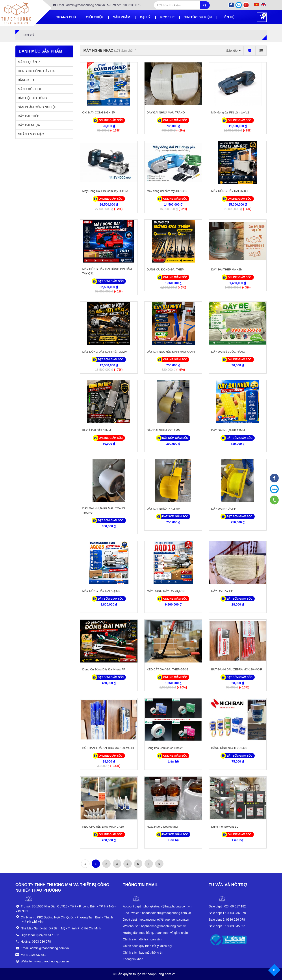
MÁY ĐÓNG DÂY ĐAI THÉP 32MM (105, 352)
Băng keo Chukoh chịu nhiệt (165, 748)
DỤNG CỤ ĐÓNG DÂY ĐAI (37, 71)
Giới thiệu (94, 17)
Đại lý (145, 17)
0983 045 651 (227, 926)
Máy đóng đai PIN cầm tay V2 (230, 112)
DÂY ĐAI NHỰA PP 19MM (228, 430)
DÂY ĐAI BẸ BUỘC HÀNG (228, 352)
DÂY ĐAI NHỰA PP (224, 509)
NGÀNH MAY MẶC (31, 134)
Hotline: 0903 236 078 (124, 5)
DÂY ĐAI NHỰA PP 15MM (164, 509)
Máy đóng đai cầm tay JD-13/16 (167, 191)
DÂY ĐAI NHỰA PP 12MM (164, 430)
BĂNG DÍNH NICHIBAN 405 (229, 748)
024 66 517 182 (227, 906)
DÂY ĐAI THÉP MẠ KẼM (227, 269)
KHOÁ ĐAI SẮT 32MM (97, 430)
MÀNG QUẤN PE (30, 62)
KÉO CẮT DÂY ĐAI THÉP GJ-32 (167, 669)
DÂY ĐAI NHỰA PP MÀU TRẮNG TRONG (104, 510)
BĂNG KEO (26, 80)
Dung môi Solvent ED (225, 827)
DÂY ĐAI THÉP (29, 116)
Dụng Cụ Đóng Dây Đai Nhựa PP (104, 669)
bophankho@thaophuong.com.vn (155, 926)
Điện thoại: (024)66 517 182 (40, 935)
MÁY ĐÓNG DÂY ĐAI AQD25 (101, 591)
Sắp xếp (233, 51)
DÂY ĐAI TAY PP (222, 591)
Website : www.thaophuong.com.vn (45, 961)
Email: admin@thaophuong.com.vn (79, 5)
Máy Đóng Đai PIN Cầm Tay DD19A (105, 191)
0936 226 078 (227, 920)
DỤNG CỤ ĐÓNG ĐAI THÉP (165, 269)
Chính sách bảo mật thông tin (143, 953)
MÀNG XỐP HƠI (29, 89)
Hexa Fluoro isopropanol (162, 827)
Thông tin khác (133, 959)
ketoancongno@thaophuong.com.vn (156, 920)
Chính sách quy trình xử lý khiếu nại (147, 946)
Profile (167, 17)
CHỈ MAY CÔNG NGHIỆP (99, 112)
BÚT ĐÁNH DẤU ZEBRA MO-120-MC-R (237, 669)
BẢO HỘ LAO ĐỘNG (32, 98)
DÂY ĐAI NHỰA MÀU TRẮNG (166, 112)
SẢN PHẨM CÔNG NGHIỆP (37, 107)
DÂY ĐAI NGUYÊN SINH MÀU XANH (171, 352)
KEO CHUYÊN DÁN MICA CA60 (103, 827)
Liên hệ (228, 17)
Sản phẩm (122, 17)
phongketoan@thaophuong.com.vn (157, 906)
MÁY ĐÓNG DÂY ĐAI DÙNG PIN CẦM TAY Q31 (107, 271)
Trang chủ (66, 17)
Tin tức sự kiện (198, 17)
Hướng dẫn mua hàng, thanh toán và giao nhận (156, 933)
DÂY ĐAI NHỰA (29, 125)
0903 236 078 (227, 913)
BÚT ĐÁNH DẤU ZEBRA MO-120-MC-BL (109, 748)
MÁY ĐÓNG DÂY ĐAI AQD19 (166, 591)
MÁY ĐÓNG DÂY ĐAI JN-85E (230, 191)
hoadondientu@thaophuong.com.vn (157, 913)
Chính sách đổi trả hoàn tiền (142, 939)
